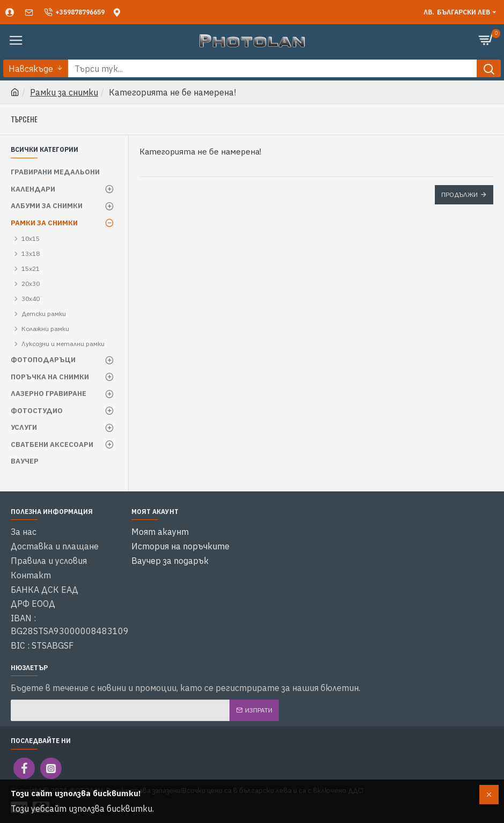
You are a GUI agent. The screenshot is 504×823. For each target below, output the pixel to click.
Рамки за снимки (64, 92)
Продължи (459, 194)
